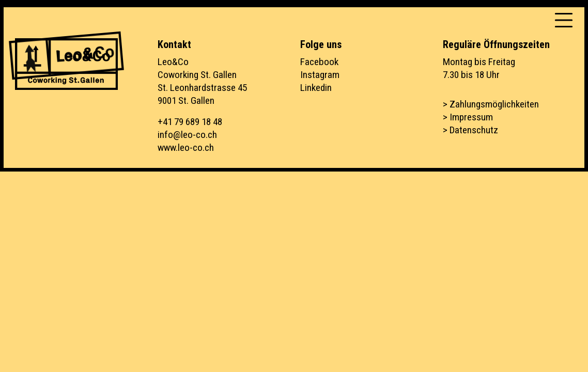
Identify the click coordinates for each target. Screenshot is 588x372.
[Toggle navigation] (564, 20)
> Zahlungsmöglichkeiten (491, 104)
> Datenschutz (470, 130)
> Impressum (468, 117)
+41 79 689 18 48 (190, 122)
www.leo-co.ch (186, 148)
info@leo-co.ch (187, 135)
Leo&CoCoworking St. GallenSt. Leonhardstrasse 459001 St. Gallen (202, 81)
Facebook (319, 62)
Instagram (320, 75)
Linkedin (316, 88)
